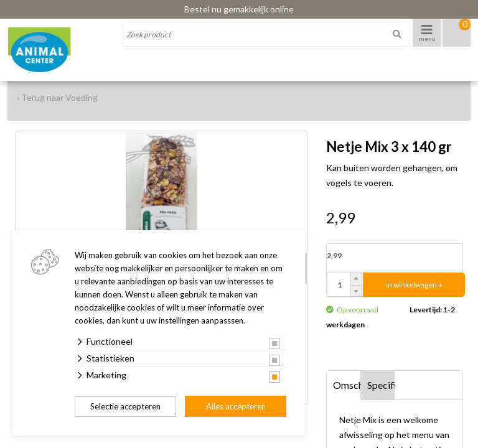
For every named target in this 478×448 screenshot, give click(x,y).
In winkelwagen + (414, 285)
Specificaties (381, 385)
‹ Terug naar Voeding (57, 97)
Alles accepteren (236, 406)
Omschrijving (347, 385)
